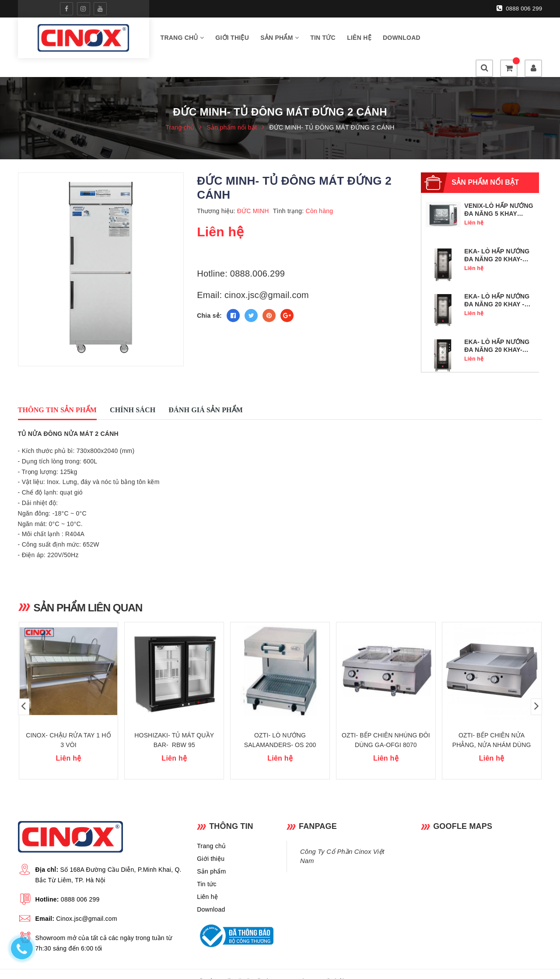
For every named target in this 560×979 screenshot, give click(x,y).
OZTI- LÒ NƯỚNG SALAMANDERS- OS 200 (280, 725)
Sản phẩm (280, 39)
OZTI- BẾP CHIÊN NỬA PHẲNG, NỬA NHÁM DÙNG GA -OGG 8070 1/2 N (492, 730)
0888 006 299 (520, 8)
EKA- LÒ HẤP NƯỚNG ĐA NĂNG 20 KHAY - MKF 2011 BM (497, 286)
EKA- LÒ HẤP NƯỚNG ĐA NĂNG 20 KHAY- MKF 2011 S (497, 332)
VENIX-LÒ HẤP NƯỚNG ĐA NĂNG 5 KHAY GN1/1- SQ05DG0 (499, 196)
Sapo (353, 966)
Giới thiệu (232, 39)
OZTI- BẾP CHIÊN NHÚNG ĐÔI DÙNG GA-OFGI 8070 (386, 725)
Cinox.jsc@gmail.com (87, 904)
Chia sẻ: (209, 298)
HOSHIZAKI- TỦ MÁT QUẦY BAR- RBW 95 (174, 725)
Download (402, 39)
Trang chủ (182, 39)
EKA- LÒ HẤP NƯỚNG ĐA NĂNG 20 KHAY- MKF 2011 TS (497, 241)
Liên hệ (359, 39)
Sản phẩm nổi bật (485, 164)
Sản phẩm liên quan (90, 590)
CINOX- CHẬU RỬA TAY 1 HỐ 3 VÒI (68, 725)
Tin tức (323, 39)
